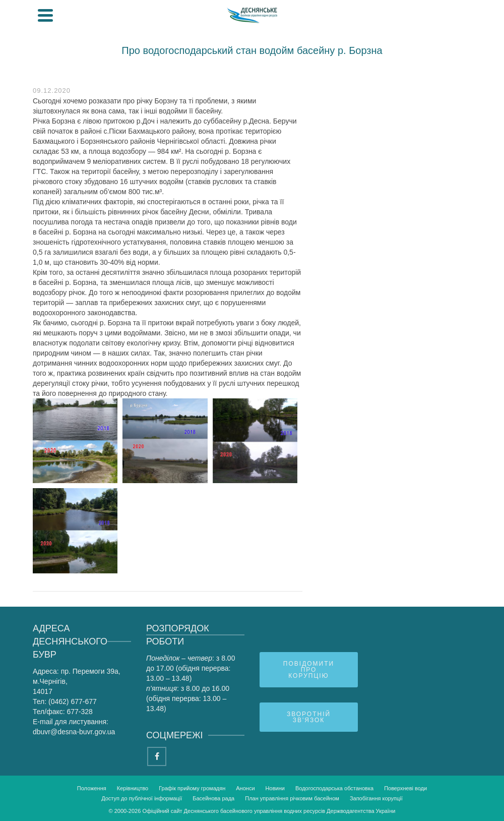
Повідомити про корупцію (309, 670)
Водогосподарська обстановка (334, 788)
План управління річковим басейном (292, 798)
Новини (275, 788)
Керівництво (133, 788)
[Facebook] (157, 756)
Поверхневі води (405, 788)
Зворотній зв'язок (309, 717)
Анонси (245, 788)
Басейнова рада (213, 798)
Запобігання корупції (376, 798)
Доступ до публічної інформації (142, 798)
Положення (92, 788)
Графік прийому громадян (192, 788)
